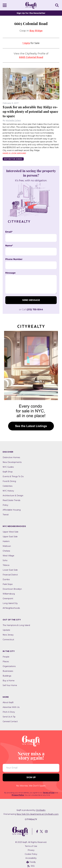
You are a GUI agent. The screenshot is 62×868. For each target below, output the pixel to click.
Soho (5, 560)
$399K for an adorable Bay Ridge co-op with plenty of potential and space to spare (30, 111)
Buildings (7, 676)
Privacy (31, 850)
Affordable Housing (12, 510)
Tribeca (6, 565)
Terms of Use (49, 793)
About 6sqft (8, 702)
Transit (6, 515)
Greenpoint (8, 599)
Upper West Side (11, 532)
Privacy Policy (18, 795)
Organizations (9, 666)
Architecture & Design (13, 496)
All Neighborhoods (11, 608)
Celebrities (8, 486)
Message (10, 273)
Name (9, 246)
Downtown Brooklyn (12, 589)
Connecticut (8, 640)
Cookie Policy (31, 854)
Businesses (8, 671)
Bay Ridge (36, 31)
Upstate (6, 630)
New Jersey (8, 635)
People (6, 657)
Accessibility (31, 858)
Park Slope (8, 584)
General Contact (10, 721)
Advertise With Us (11, 707)
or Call (31, 310)
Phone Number (14, 259)
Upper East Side (10, 537)
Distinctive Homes (13, 159)
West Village (8, 556)
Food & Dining (9, 481)
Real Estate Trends (11, 500)
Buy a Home (9, 681)
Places (6, 662)
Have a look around (14, 153)
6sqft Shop (8, 472)
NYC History (8, 491)
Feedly (31, 862)
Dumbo (6, 579)
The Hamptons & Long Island (16, 625)
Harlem (6, 541)
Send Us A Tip (9, 717)
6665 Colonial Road (31, 57)
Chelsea (6, 551)
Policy (5, 505)
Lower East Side (10, 570)
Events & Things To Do (13, 476)
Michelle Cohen (13, 120)
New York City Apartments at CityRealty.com (38, 814)
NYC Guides (8, 467)
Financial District (10, 575)
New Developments (12, 462)
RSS (31, 866)
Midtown (7, 546)
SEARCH (57, 5)
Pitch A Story (9, 712)
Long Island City (10, 603)
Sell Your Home (10, 685)
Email (9, 232)
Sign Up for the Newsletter (31, 13)
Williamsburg (9, 594)
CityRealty (41, 810)
